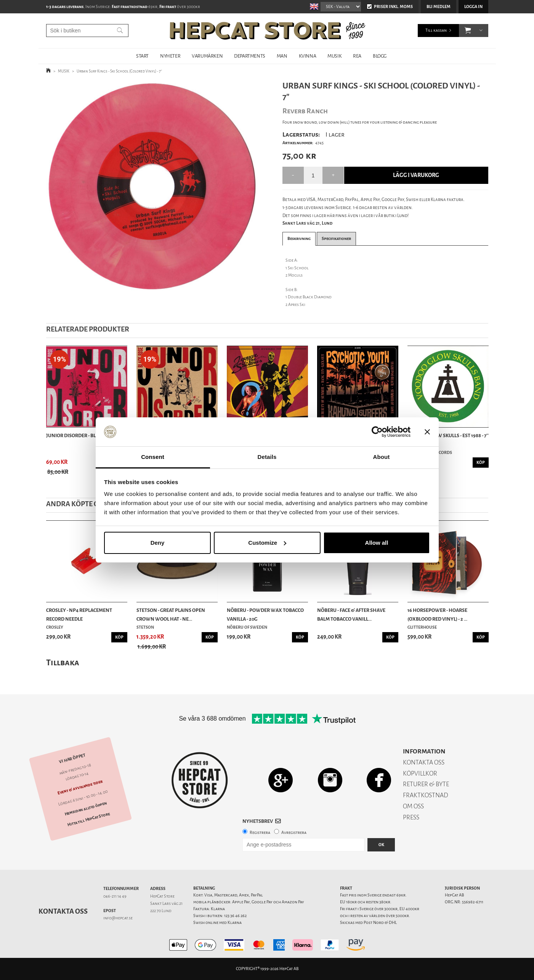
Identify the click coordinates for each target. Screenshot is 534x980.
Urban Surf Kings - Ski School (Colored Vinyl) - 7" (119, 71)
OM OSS (413, 806)
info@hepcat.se (118, 918)
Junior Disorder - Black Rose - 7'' (85, 435)
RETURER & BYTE (426, 784)
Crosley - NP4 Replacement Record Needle (79, 614)
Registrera (260, 833)
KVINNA (308, 56)
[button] (468, 31)
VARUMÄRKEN (207, 56)
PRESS (411, 817)
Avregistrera (294, 833)
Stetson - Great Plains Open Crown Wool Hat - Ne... (171, 614)
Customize (267, 543)
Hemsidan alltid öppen (85, 809)
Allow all (377, 543)
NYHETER (170, 56)
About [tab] (382, 457)
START (142, 56)
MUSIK (334, 56)
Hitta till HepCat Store (88, 819)
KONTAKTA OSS (424, 762)
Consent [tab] (153, 457)
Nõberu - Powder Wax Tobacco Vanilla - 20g (265, 614)
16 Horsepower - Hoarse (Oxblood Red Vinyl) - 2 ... (437, 614)
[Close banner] (427, 432)
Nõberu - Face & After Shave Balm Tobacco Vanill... (351, 614)
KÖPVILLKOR (420, 773)
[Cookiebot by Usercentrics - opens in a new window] (377, 432)
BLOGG (380, 56)
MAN (282, 56)
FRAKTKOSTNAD (426, 795)
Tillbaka (63, 662)
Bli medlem (439, 7)
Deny (158, 543)
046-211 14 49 (115, 896)
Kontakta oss (63, 911)
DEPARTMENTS (250, 56)
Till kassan (436, 30)
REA (357, 56)
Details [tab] (267, 457)
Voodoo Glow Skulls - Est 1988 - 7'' (448, 435)
